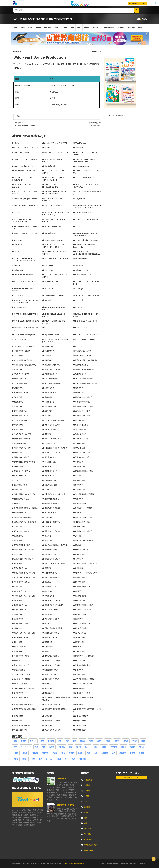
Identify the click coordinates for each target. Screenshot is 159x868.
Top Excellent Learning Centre (24, 335)
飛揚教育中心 (18, 693)
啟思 (60, 741)
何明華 (32, 759)
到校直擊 (132, 27)
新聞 (74, 759)
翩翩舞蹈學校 (79, 637)
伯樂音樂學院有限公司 (82, 356)
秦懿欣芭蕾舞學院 (81, 596)
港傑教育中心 (18, 564)
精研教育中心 (18, 619)
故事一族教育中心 (81, 503)
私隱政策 (124, 863)
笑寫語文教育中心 (19, 610)
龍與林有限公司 (80, 730)
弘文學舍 (16, 480)
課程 (79, 27)
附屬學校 (45, 753)
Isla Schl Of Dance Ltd (52, 226)
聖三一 (88, 747)
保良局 (99, 741)
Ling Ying (50, 759)
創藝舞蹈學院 (79, 393)
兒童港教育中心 (80, 374)
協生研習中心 (48, 416)
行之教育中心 (79, 661)
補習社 (144, 19)
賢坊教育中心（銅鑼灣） (22, 679)
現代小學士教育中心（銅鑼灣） (24, 573)
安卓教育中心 (48, 466)
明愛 (75, 741)
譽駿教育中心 (79, 670)
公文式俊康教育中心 (51, 379)
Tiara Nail (47, 328)
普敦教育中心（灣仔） (51, 531)
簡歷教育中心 (18, 614)
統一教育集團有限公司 (82, 624)
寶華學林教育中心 (50, 471)
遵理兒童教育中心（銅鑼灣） (85, 679)
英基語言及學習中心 (51, 656)
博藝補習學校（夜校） (51, 425)
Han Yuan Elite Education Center (25, 205)
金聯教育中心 (48, 684)
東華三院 (33, 741)
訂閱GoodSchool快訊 (137, 3)
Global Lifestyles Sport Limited (24, 198)
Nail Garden (17, 270)
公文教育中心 (18, 388)
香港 (63, 753)
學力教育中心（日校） (82, 453)
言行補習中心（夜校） (21, 665)
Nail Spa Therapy (80, 270)
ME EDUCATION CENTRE (52, 240)
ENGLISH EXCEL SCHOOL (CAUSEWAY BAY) (22, 179)
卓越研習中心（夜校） (82, 411)
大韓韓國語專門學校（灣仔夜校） (55, 448)
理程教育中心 (79, 577)
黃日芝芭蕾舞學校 (19, 730)
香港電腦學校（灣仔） (51, 721)
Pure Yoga (78, 289)
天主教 (16, 753)
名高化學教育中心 (81, 425)
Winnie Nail (95, 126)
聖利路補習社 (79, 642)
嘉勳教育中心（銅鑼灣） (22, 439)
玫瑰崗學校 (78, 568)
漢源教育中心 (48, 568)
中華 (15, 747)
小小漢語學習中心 (19, 476)
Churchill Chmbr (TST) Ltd (22, 166)
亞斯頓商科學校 (18, 356)
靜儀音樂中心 (79, 688)
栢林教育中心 (79, 545)
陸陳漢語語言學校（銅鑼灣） (23, 688)
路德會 (71, 753)
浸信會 (108, 741)
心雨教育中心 (48, 490)
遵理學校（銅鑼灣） (20, 684)
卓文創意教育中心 (19, 411)
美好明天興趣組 (80, 633)
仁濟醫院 (62, 747)
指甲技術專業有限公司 (51, 503)
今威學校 (47, 356)
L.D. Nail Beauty (49, 233)
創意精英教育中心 (50, 393)
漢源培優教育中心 (19, 568)
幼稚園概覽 (87, 780)
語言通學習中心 (18, 670)
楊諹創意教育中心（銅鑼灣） (23, 550)
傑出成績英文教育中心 (51, 365)
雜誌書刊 (97, 27)
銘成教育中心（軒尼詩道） (84, 684)
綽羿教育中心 (18, 628)
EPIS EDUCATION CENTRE (84, 178)
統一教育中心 (48, 624)
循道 (96, 747)
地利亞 (141, 747)
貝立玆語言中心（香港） (22, 674)
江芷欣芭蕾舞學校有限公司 (22, 559)
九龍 (88, 753)
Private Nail (48, 289)
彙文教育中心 (79, 485)
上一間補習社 (16, 51)
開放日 (64, 27)
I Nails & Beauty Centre (83, 212)
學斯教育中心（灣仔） (82, 457)
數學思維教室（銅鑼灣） (52, 508)
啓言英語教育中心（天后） (22, 434)
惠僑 (15, 741)
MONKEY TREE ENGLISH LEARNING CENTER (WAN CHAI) (23, 260)
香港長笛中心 (18, 721)
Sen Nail (46, 300)
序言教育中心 (48, 476)
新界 (114, 753)
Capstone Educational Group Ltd (56, 152)
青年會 (79, 747)
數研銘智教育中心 (50, 513)
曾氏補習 (47, 536)
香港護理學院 (18, 716)
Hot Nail (16, 212)
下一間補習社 (97, 51)
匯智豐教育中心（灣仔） (83, 397)
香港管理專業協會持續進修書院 (24, 709)
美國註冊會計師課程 (51, 633)
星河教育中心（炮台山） (22, 531)
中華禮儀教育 (61, 779)
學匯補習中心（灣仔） (21, 457)
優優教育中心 (18, 369)
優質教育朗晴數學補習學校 (84, 369)
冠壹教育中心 (79, 388)
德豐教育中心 (18, 490)
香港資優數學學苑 (81, 716)
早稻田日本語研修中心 (51, 522)
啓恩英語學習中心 (81, 429)
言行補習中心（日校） (51, 665)
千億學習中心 (48, 402)
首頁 (138, 19)
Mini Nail (16, 252)
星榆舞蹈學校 (79, 527)
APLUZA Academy (81, 143)
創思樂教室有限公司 (20, 393)
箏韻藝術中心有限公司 (82, 610)
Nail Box (16, 265)
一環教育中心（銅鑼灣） (22, 351)
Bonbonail (78, 148)
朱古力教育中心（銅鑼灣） (84, 540)
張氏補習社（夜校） (20, 485)
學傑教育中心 (18, 453)
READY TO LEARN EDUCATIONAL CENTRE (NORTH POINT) (25, 301)
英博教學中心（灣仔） (21, 656)
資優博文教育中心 (50, 674)
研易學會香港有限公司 (82, 587)
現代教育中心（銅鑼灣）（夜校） (86, 573)
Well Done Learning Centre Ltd (25, 126)
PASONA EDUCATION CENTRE (24, 282)
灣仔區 (52, 98)
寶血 (36, 747)
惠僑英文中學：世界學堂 (65, 805)
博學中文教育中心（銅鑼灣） (54, 420)
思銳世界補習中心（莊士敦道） (55, 494)
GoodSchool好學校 (116, 115)
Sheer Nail (78, 300)
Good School (26, 747)
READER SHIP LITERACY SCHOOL (86, 295)
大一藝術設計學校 (50, 443)
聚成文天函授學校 (19, 647)
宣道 (71, 747)
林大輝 (135, 741)
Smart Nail (78, 307)
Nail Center (48, 265)
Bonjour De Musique (20, 152)
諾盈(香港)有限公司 (50, 670)
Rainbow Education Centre (53, 295)
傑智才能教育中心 (81, 365)
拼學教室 (16, 503)
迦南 (24, 759)
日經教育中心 (48, 517)
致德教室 (47, 651)
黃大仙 (55, 753)
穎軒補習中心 (79, 600)
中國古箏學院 (48, 351)
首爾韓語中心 (48, 693)
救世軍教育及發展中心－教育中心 (25, 508)
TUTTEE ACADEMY (19, 339)
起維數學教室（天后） (51, 679)
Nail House (47, 270)
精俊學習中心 (48, 614)
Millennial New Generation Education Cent (84, 246)
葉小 (66, 759)
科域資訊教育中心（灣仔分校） (24, 596)
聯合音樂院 (47, 647)
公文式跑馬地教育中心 (51, 383)
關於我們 (134, 863)
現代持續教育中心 (50, 573)
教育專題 (121, 27)
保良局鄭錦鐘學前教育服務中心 (24, 365)
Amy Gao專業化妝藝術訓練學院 (55, 143)
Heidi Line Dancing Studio (53, 205)
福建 (91, 741)
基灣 (42, 741)
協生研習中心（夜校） (82, 416)
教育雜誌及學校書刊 (90, 845)
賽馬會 (132, 753)
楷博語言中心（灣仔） (82, 550)
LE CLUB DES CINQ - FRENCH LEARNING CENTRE (85, 234)
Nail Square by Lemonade (22, 275)
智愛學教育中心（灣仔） (83, 531)
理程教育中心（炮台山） (22, 582)
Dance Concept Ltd (81, 166)
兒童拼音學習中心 (50, 374)
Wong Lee (78, 346)
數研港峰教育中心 (19, 513)
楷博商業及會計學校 (51, 550)
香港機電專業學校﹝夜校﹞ (22, 704)
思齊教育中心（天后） (21, 499)
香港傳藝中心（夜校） (82, 693)
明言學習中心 (18, 527)
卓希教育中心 (18, 406)
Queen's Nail (17, 295)
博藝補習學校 (18, 425)
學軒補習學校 (18, 466)
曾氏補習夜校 (18, 540)
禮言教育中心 (48, 591)
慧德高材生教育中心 (51, 499)
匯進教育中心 (18, 402)
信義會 (104, 747)
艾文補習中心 (79, 651)
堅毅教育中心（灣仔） (82, 439)
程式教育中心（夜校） (51, 600)
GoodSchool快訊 (131, 778)
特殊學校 (48, 27)
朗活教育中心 (48, 540)
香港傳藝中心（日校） (21, 698)
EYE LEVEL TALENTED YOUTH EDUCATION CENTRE (54, 193)
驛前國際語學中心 (81, 721)
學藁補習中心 (79, 462)
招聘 (141, 27)
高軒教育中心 (48, 725)
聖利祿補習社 (18, 642)
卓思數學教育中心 (50, 406)
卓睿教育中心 (48, 411)
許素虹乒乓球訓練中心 (82, 665)
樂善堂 (16, 759)
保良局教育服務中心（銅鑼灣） (85, 360)
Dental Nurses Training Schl (23, 171)
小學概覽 (86, 785)
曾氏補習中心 (79, 536)
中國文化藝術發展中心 (82, 351)
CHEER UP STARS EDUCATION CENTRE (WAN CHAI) (85, 160)
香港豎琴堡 (47, 716)
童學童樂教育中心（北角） (53, 605)
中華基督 (114, 747)
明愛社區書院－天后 (81, 522)
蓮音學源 (16, 661)
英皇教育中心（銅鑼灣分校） (85, 656)
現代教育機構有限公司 (51, 577)
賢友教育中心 (79, 674)
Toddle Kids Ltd (80, 328)
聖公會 (126, 741)
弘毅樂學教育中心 (50, 480)
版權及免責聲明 (113, 863)
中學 (23, 27)
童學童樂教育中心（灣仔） (84, 605)
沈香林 (23, 741)
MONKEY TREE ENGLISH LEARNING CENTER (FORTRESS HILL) (87, 253)
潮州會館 (51, 741)
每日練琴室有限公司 (51, 554)
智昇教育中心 (18, 536)
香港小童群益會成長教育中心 (85, 698)
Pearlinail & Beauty (51, 282)
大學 (57, 27)
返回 (18, 116)
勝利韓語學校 (18, 397)
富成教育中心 (79, 466)
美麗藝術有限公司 (50, 637)
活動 (72, 27)
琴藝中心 (47, 582)
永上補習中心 (79, 554)
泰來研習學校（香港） (51, 559)
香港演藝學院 (79, 704)
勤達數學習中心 (49, 397)
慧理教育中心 (79, 499)
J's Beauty (78, 226)
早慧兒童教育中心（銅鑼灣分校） (25, 522)
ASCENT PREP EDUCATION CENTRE (26, 148)
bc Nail (46, 148)
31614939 (54, 92)
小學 (30, 27)
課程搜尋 (86, 807)
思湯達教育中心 (80, 490)
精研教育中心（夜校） (51, 619)
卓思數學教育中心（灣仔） (84, 406)
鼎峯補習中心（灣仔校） (52, 730)
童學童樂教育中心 (19, 605)
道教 (143, 741)
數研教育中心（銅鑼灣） (83, 508)
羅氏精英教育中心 (81, 628)
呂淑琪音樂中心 (18, 429)
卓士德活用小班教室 (81, 402)
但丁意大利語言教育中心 (22, 360)
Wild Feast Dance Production (40, 57)
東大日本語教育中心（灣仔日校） (55, 545)
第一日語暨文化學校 (51, 610)
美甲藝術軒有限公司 (20, 637)
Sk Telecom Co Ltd (20, 307)
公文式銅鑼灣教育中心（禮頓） (85, 383)
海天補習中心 (79, 559)
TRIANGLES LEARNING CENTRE (86, 335)
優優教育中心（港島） (51, 369)
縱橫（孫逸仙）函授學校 (52, 628)
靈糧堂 (83, 741)
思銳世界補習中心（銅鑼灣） (85, 494)
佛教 (67, 741)
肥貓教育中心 (79, 647)
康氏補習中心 (79, 476)
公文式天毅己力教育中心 (83, 379)
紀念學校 (105, 753)
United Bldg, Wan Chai (59, 105)
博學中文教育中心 (19, 420)
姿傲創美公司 (79, 448)
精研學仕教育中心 (81, 614)
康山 (59, 759)
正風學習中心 (18, 554)
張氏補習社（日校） (51, 485)
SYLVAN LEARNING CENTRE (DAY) (25, 321)
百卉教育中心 (18, 587)
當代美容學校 (79, 582)
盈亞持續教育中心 (50, 587)
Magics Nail (17, 240)
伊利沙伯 (35, 753)
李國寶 (141, 753)
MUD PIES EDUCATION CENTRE (55, 259)
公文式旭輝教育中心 (20, 383)
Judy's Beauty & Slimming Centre (25, 233)
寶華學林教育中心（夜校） (84, 471)
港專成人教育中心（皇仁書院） (85, 564)
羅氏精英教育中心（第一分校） (24, 633)
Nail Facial (78, 265)
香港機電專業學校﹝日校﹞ (53, 704)
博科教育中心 (79, 420)
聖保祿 (117, 741)
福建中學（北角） (19, 591)
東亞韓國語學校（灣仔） (22, 545)
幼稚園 (38, 27)
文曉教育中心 (79, 513)
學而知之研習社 (49, 462)
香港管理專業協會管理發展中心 (55, 709)
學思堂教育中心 (49, 457)
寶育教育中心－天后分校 (22, 471)
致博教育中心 (18, 651)
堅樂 (40, 759)
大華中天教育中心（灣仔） (22, 448)
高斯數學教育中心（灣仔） (22, 725)
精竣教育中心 (79, 619)
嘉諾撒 (132, 747)
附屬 (44, 747)
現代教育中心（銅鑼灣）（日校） (24, 577)
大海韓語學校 (79, 443)
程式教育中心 (18, 600)
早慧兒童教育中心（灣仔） (84, 517)
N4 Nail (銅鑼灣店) (81, 259)
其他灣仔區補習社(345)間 (29, 136)
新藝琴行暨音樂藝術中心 (22, 517)
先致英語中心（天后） (21, 374)
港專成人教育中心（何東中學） (55, 564)
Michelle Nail (18, 245)
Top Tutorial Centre (51, 335)
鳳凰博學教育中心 (81, 725)
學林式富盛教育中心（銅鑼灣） (24, 462)
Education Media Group (75, 863)
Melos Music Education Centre (85, 240)
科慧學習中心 (48, 596)
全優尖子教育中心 (19, 379)
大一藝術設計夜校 (19, 443)
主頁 (16, 27)
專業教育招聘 (87, 840)
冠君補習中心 (48, 388)
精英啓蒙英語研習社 (20, 624)
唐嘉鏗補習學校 (49, 429)
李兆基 (80, 753)
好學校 (52, 747)
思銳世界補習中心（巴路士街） (24, 494)
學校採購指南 (109, 27)
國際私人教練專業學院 (51, 439)
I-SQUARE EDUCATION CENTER (86, 219)
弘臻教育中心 (79, 480)
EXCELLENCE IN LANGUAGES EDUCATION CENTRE (54, 186)
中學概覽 (86, 791)
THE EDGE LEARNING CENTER (85, 321)
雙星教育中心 (48, 688)
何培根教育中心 (49, 360)
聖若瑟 (25, 753)
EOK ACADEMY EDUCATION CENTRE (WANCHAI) (54, 179)
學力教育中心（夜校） (51, 453)
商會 (96, 753)
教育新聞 (83, 759)
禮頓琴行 (77, 591)
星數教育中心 (48, 527)
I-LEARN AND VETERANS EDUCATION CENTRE (22, 220)
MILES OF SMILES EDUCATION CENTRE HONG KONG (55, 246)
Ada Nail (16, 143)
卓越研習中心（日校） (21, 416)
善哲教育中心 (48, 434)
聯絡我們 (143, 863)
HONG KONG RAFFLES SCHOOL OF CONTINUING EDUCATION (87, 207)
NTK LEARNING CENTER (83, 275)
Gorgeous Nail (79, 198)
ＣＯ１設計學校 (49, 166)
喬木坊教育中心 (80, 434)
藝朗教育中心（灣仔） (51, 661)
